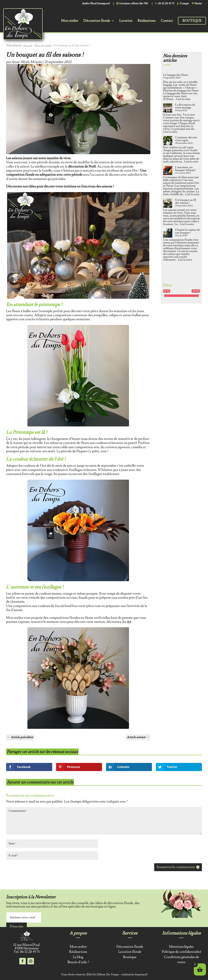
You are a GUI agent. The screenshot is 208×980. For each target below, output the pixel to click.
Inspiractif (141, 975)
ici (129, 622)
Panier (198, 4)
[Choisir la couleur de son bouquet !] (168, 233)
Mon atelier (70, 21)
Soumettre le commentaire (176, 867)
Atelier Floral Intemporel (96, 4)
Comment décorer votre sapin (186, 139)
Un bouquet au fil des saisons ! (186, 201)
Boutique (192, 21)
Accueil (27, 45)
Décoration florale (97, 21)
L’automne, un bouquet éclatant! (185, 169)
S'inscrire (17, 926)
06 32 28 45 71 (166, 4)
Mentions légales (181, 947)
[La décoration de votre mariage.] (168, 108)
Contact (167, 21)
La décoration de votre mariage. (185, 106)
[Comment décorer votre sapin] (168, 141)
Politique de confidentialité (181, 952)
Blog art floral (43, 45)
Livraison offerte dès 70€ (134, 4)
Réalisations (147, 21)
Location (126, 21)
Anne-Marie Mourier (27, 62)
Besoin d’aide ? (78, 962)
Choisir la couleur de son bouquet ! (187, 231)
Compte (184, 4)
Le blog (78, 957)
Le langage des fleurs (176, 75)
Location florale (130, 952)
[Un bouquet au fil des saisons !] (168, 203)
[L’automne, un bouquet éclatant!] (168, 171)
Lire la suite (183, 99)
